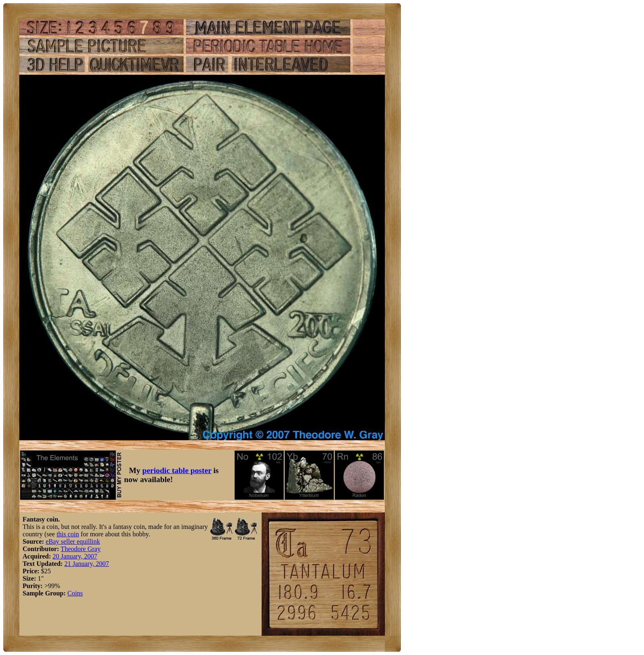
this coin (68, 534)
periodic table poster (177, 470)
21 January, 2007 (87, 564)
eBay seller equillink (73, 541)
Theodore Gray (81, 549)
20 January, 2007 (75, 556)
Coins (75, 593)
